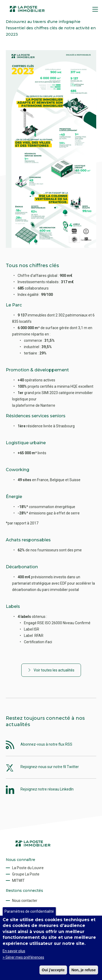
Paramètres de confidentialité (29, 911)
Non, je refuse (84, 970)
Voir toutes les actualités (54, 670)
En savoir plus (14, 951)
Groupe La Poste (26, 874)
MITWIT (18, 880)
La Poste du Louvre (28, 868)
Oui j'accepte (53, 970)
